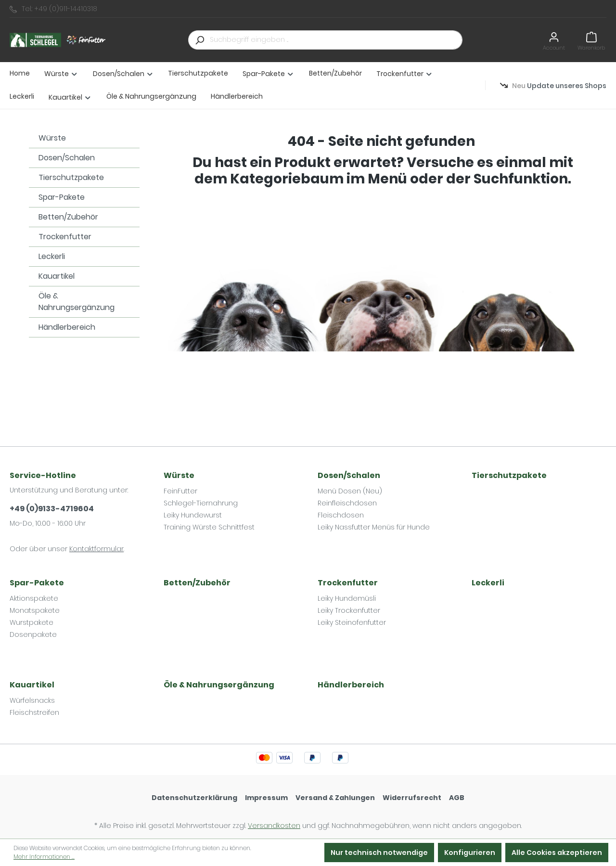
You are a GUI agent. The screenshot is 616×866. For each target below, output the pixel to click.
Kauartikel (57, 276)
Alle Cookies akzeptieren (557, 853)
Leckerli (52, 256)
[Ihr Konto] (554, 40)
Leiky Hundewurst (193, 515)
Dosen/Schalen (67, 158)
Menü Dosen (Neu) (350, 491)
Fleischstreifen (34, 712)
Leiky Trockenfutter (349, 610)
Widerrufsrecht (412, 798)
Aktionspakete (34, 598)
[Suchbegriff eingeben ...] (336, 40)
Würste (52, 138)
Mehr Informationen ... (44, 857)
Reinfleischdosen (347, 503)
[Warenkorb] (591, 40)
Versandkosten (274, 826)
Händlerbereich (67, 327)
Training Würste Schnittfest (209, 527)
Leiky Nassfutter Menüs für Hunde (374, 527)
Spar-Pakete (62, 197)
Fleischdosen (341, 515)
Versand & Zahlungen (335, 798)
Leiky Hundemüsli (347, 598)
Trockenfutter (65, 237)
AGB (457, 798)
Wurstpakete (32, 622)
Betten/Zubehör (68, 217)
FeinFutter (180, 491)
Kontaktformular (96, 549)
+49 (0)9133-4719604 (52, 509)
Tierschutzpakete (71, 177)
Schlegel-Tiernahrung (201, 503)
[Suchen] (199, 40)
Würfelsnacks (32, 700)
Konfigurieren (470, 853)
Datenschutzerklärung (194, 798)
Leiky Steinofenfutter (352, 622)
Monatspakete (35, 610)
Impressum (266, 798)
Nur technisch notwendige (379, 853)
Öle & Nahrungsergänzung (77, 302)
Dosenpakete (33, 634)
